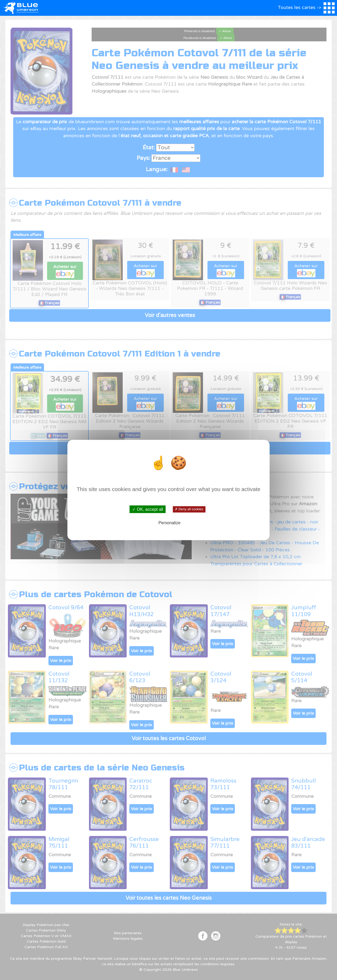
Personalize (170, 523)
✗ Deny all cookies (189, 509)
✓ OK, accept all (148, 509)
